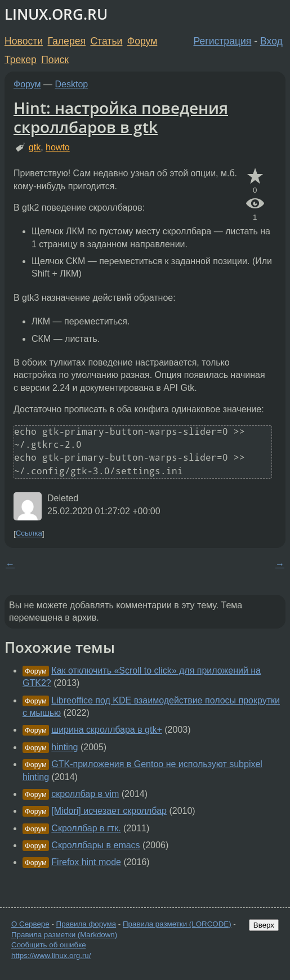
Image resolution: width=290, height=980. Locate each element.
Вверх (264, 925)
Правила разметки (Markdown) (64, 935)
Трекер (21, 60)
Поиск (55, 60)
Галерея (67, 41)
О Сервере (30, 924)
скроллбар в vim (85, 794)
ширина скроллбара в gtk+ (106, 730)
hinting (64, 747)
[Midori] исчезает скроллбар (109, 811)
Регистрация (223, 41)
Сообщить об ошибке (49, 945)
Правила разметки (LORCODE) (177, 924)
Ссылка (29, 534)
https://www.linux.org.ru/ (51, 955)
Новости (24, 41)
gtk (35, 147)
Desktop (72, 84)
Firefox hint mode (86, 862)
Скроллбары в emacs (95, 845)
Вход (271, 41)
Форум (142, 41)
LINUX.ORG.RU (56, 14)
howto (58, 147)
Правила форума (86, 924)
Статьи (106, 41)
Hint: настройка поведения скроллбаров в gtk (121, 117)
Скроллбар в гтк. (86, 828)
